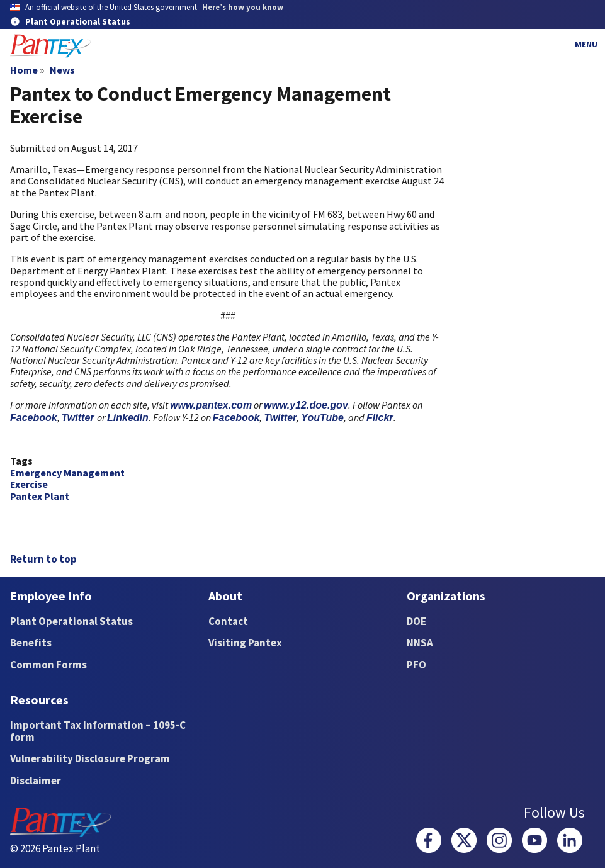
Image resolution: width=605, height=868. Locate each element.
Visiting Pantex (245, 643)
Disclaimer (36, 781)
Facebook (34, 418)
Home (24, 70)
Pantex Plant (40, 496)
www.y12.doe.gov (306, 405)
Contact (228, 621)
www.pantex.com (211, 405)
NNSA (420, 643)
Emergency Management (67, 473)
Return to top (43, 559)
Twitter (79, 418)
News (62, 70)
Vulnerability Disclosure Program (90, 758)
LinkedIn (128, 418)
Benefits (31, 643)
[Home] (50, 46)
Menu (586, 44)
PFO (416, 665)
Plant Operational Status (71, 621)
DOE (416, 621)
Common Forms (48, 665)
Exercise (29, 484)
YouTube (322, 418)
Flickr (380, 418)
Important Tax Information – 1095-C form (98, 731)
